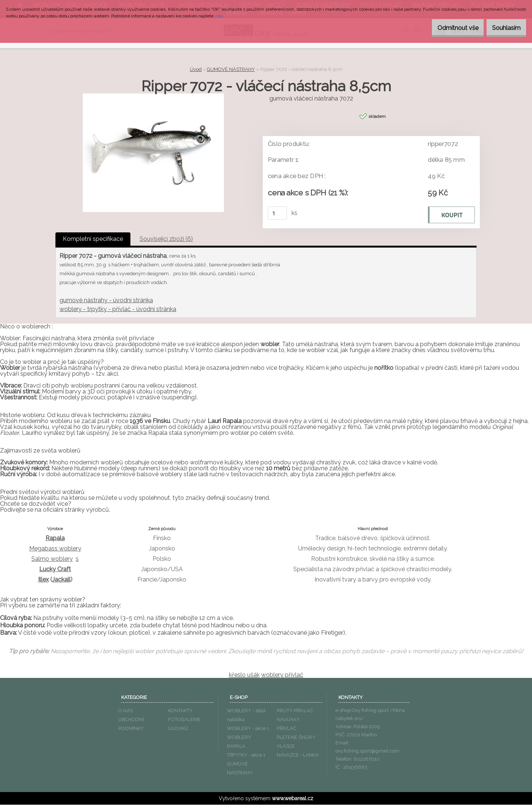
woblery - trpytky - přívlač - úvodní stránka (118, 309)
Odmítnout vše (446, 28)
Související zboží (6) (166, 239)
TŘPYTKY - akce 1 (246, 755)
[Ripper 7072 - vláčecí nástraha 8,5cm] (153, 96)
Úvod (196, 69)
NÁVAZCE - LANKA (298, 755)
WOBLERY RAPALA (239, 742)
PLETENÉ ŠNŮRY (296, 738)
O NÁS (126, 711)
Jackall (61, 580)
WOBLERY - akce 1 (248, 729)
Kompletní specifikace (93, 239)
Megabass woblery (55, 549)
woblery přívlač (282, 675)
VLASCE (286, 746)
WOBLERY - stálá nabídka (246, 715)
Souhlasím (503, 28)
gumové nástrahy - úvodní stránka (106, 301)
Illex (43, 580)
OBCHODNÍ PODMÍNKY (131, 724)
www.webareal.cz (293, 799)
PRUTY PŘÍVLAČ (295, 711)
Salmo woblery (52, 559)
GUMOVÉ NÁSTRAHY (231, 69)
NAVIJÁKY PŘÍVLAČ (288, 724)
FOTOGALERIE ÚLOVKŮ (184, 724)
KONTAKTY (180, 711)
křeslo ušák (244, 675)
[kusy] (277, 214)
